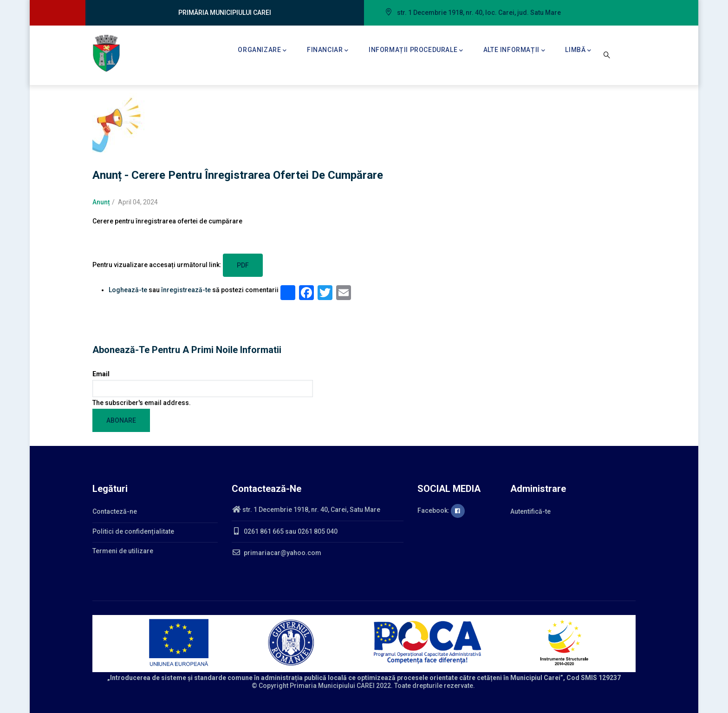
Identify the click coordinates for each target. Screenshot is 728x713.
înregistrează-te (186, 290)
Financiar (328, 51)
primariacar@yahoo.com (276, 553)
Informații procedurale (416, 51)
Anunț (101, 202)
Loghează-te (128, 290)
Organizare (262, 51)
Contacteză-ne (115, 511)
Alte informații (514, 51)
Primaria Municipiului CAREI (332, 686)
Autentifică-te (530, 511)
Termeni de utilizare (123, 551)
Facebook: (441, 510)
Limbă (578, 51)
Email (101, 374)
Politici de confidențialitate (133, 531)
